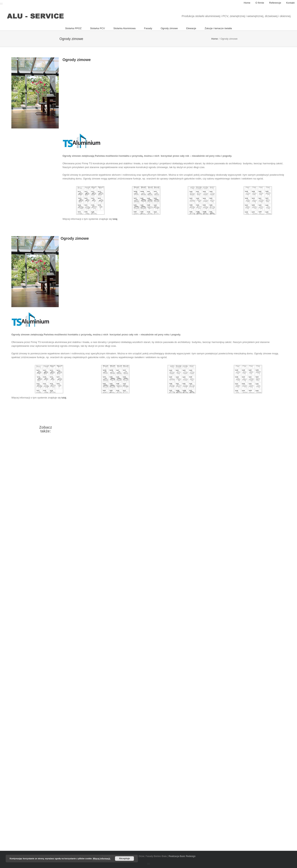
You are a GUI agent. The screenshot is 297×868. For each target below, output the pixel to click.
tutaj (115, 219)
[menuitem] (247, 3)
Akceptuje (124, 859)
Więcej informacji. (102, 859)
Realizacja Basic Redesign (182, 856)
